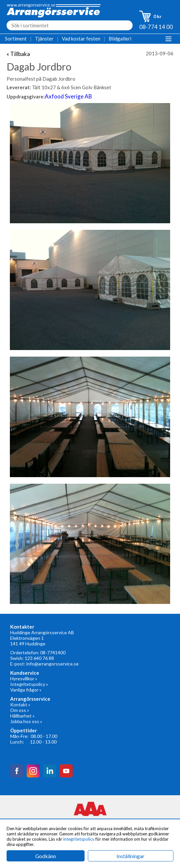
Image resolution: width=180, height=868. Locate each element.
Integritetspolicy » (29, 684)
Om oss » (20, 710)
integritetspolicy (79, 839)
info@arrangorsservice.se (52, 664)
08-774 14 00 (156, 27)
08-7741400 (53, 652)
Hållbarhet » (22, 716)
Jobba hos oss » (26, 721)
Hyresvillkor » (24, 678)
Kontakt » (20, 705)
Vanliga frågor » (26, 690)
